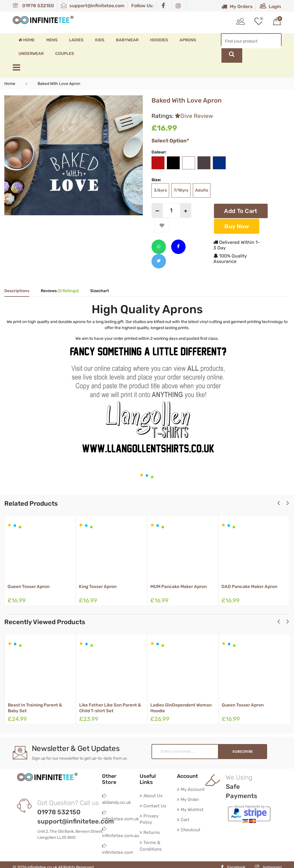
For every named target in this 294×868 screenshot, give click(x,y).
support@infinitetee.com (93, 6)
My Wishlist (191, 809)
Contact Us (154, 798)
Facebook (233, 862)
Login (270, 7)
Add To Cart (241, 210)
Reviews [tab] (60, 290)
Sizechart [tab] (100, 290)
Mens (52, 40)
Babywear (127, 40)
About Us (151, 788)
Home (27, 40)
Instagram (268, 862)
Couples (65, 54)
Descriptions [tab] (17, 290)
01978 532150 (33, 6)
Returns (150, 826)
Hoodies (159, 40)
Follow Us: (142, 6)
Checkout (189, 830)
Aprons (188, 40)
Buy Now (237, 225)
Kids (100, 40)
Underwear (31, 54)
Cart (183, 820)
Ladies (76, 40)
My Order (189, 799)
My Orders (237, 7)
